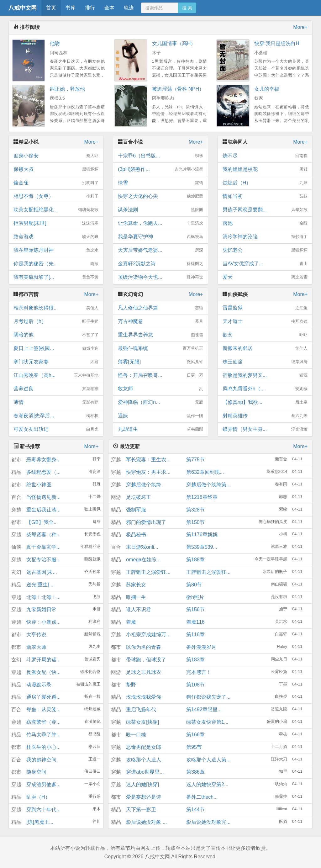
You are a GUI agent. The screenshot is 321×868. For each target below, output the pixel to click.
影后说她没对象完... (208, 822)
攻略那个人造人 (144, 760)
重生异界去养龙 (160, 335)
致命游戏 (56, 237)
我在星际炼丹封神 (56, 250)
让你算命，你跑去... (160, 223)
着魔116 (195, 622)
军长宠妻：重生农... (148, 460)
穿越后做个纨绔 (144, 485)
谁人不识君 (139, 609)
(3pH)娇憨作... (160, 169)
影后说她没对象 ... (146, 822)
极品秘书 (136, 535)
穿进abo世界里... (145, 772)
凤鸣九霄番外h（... (265, 389)
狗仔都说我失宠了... (208, 697)
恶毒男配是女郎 (144, 747)
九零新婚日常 (41, 609)
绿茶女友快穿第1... (207, 722)
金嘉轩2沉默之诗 (160, 264)
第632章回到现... (205, 472)
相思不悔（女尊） (56, 196)
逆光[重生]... (40, 585)
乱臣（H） (38, 797)
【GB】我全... (42, 522)
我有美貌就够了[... (56, 277)
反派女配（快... (43, 672)
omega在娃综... (143, 560)
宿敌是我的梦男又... (265, 375)
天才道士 (265, 321)
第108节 (195, 685)
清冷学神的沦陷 (265, 237)
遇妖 (160, 416)
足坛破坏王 (139, 497)
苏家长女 (136, 585)
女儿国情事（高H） (174, 43)
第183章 (195, 660)
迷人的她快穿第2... (207, 784)
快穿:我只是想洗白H (277, 43)
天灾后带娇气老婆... (160, 250)
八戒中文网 (23, 8)
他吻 (55, 43)
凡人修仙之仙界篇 (160, 308)
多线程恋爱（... (43, 472)
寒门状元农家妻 (56, 362)
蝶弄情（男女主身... (265, 429)
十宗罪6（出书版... (160, 156)
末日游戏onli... (142, 547)
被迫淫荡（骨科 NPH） (178, 89)
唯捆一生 (136, 597)
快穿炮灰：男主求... (148, 472)
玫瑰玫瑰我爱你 (144, 697)
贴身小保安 (56, 156)
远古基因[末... (42, 572)
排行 (90, 8)
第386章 (195, 772)
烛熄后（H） (265, 183)
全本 (109, 8)
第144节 (195, 810)
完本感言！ (199, 672)
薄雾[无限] (160, 362)
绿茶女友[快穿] (142, 722)
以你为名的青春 (144, 647)
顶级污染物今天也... (160, 277)
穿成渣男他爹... (43, 784)
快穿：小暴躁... (43, 622)
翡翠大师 (36, 647)
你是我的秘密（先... (56, 264)
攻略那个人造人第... (208, 760)
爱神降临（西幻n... (160, 402)
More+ (300, 27)
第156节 (195, 609)
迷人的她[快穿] (142, 784)
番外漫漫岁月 (201, 647)
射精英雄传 (265, 416)
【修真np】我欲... (265, 402)
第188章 (195, 560)
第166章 (195, 735)
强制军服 (136, 510)
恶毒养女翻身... (43, 460)
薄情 (56, 402)
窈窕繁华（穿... (43, 722)
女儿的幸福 (267, 89)
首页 (51, 8)
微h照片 (195, 597)
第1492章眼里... (204, 709)
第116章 (195, 635)
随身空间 (36, 772)
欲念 (265, 335)
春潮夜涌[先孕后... (56, 416)
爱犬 (265, 277)
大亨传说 (36, 635)
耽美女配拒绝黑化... (56, 210)
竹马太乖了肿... (43, 735)
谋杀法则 (160, 210)
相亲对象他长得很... (56, 308)
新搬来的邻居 (265, 348)
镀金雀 (56, 183)
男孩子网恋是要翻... (265, 210)
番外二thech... (202, 797)
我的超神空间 (41, 760)
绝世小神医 (39, 485)
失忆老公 (265, 250)
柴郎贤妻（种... (43, 535)
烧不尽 (265, 156)
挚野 (131, 685)
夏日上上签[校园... (56, 348)
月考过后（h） (56, 321)
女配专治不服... (43, 560)
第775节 (195, 460)
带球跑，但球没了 (146, 660)
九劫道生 (160, 429)
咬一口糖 (136, 735)
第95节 (194, 747)
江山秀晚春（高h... (56, 375)
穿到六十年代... (43, 810)
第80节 (194, 585)
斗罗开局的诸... (43, 660)
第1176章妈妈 (202, 535)
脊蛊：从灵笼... (43, 709)
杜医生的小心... (43, 747)
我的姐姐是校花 (265, 169)
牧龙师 (160, 389)
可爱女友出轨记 (56, 429)
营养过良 (56, 389)
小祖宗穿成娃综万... (148, 635)
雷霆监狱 (265, 308)
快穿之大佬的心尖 (160, 196)
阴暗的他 (56, 335)
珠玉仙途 (265, 362)
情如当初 (265, 196)
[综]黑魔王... (40, 822)
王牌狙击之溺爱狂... (148, 572)
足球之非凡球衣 (144, 672)
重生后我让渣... (43, 510)
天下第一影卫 (141, 810)
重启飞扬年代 (141, 709)
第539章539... (202, 547)
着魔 (131, 622)
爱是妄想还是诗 (144, 797)
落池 (265, 223)
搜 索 (187, 8)
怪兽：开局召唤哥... (160, 375)
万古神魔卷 (160, 321)
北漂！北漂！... (43, 597)
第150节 (195, 522)
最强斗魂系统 (160, 348)
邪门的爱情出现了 (146, 522)
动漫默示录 (39, 685)
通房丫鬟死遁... (43, 697)
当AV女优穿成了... (265, 264)
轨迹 (129, 8)
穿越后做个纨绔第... (208, 485)
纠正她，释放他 (67, 89)
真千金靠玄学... (43, 547)
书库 (71, 8)
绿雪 (160, 183)
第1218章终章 (202, 497)
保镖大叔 (56, 169)
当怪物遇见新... (43, 497)
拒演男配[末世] (56, 223)
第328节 (195, 510)
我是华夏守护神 (160, 237)
